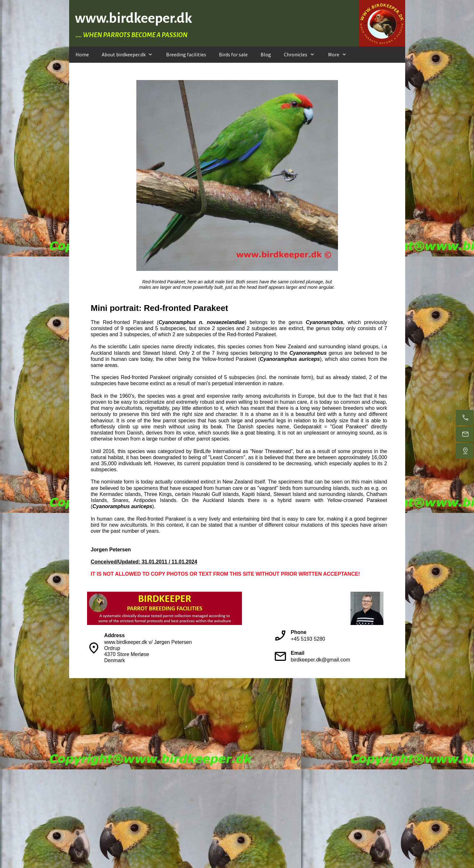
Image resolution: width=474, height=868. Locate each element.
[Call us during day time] (465, 418)
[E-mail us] (465, 434)
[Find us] (465, 451)
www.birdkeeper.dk (133, 18)
